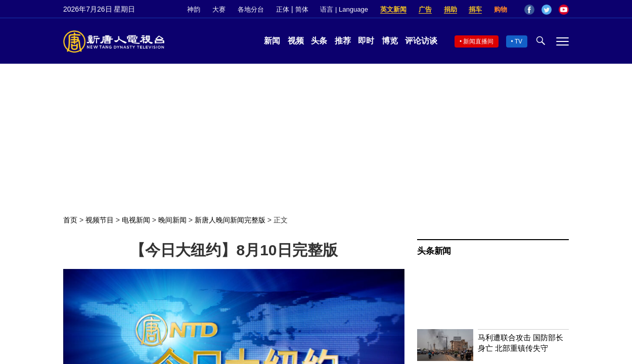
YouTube (564, 10)
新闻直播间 (478, 41)
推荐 (343, 41)
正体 (283, 9)
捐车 (475, 9)
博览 (390, 41)
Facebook (529, 10)
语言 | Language (344, 9)
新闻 (272, 41)
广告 (425, 9)
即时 (366, 41)
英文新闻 (393, 9)
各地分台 (251, 9)
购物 (501, 9)
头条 (319, 41)
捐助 (450, 9)
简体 (302, 9)
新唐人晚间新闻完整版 (230, 220)
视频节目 (100, 220)
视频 (296, 41)
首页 (70, 220)
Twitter (547, 10)
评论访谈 (421, 41)
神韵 (194, 9)
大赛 (219, 9)
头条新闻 (434, 251)
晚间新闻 (172, 220)
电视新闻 (136, 220)
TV (518, 41)
